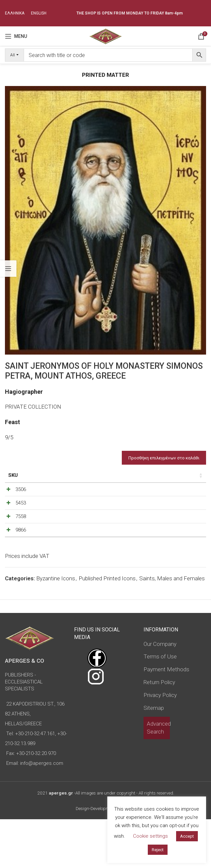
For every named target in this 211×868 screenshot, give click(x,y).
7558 (21, 548)
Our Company (160, 692)
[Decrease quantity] (165, 505)
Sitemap (154, 756)
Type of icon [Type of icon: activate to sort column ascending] (111, 482)
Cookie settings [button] (150, 836)
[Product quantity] (176, 505)
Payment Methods (166, 718)
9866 (21, 570)
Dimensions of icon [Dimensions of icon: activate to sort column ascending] (73, 479)
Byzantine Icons (56, 627)
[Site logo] (105, 36)
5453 (21, 526)
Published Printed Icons (107, 627)
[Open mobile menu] (16, 36)
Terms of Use (160, 705)
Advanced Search (159, 776)
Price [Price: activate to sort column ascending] (141, 475)
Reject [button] (158, 850)
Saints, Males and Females (172, 627)
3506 (21, 504)
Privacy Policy (160, 743)
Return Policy (159, 731)
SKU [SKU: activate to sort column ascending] (13, 475)
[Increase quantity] (187, 505)
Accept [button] (187, 836)
